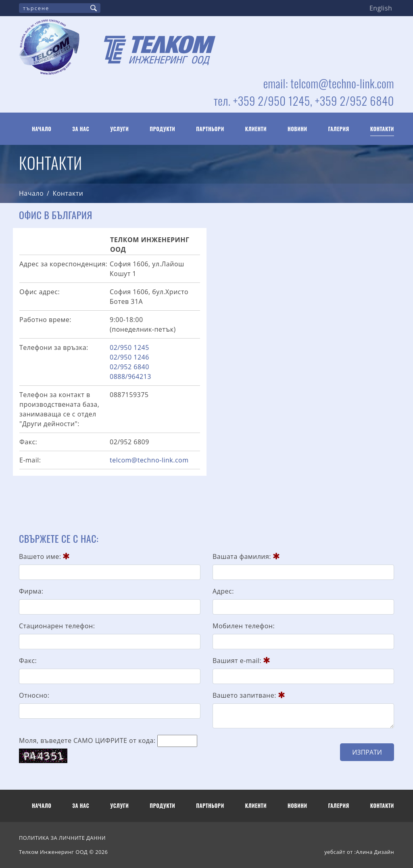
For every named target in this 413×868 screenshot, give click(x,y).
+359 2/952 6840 (355, 100)
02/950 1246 (129, 357)
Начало (42, 129)
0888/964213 (130, 376)
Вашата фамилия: (246, 557)
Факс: (28, 661)
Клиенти (256, 129)
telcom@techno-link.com (149, 460)
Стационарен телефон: (57, 626)
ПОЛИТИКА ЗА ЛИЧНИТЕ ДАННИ (62, 838)
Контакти (382, 129)
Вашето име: (44, 557)
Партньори (210, 129)
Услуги (119, 129)
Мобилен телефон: (244, 626)
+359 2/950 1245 (272, 100)
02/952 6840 (129, 367)
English (381, 8)
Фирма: (31, 591)
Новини (297, 129)
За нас (81, 129)
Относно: (34, 695)
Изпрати (367, 752)
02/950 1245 (129, 347)
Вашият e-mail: (241, 661)
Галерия (339, 129)
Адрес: (223, 591)
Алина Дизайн (375, 852)
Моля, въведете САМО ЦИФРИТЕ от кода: (87, 740)
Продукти (162, 129)
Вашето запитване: (249, 695)
